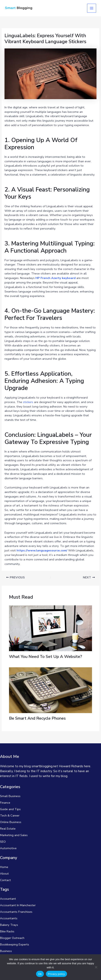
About (4, 874)
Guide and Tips (10, 809)
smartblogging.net (45, 766)
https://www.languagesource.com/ (42, 550)
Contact (5, 880)
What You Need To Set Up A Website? (46, 657)
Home (4, 867)
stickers (28, 402)
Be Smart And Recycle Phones (37, 718)
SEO (3, 842)
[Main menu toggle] (92, 8)
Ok (40, 974)
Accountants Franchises (16, 912)
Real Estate (8, 829)
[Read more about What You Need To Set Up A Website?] (50, 628)
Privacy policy (56, 974)
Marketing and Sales (14, 835)
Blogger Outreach (12, 938)
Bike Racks (7, 931)
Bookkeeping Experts (15, 944)
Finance (5, 803)
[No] (96, 967)
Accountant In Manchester (18, 905)
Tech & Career (10, 815)
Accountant (8, 899)
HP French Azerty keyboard (56, 278)
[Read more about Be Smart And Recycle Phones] (50, 690)
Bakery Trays (9, 925)
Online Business (11, 822)
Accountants (9, 918)
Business (6, 951)
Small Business (10, 796)
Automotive (8, 848)
